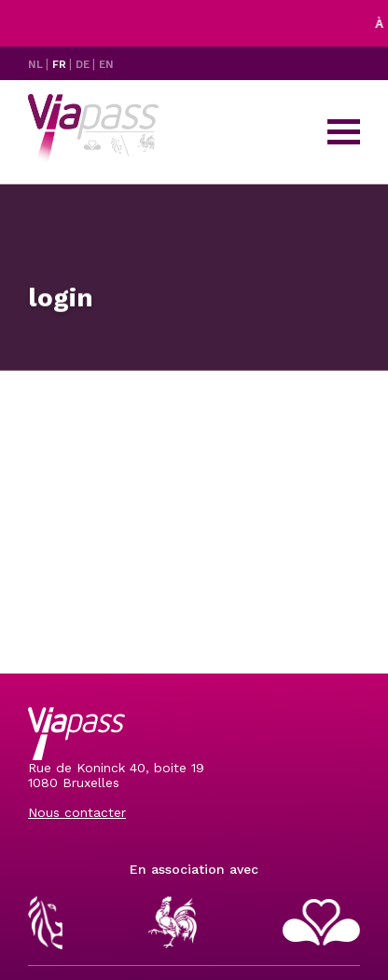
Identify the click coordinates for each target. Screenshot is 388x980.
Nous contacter (77, 812)
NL (37, 64)
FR (61, 64)
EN (106, 64)
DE (84, 64)
